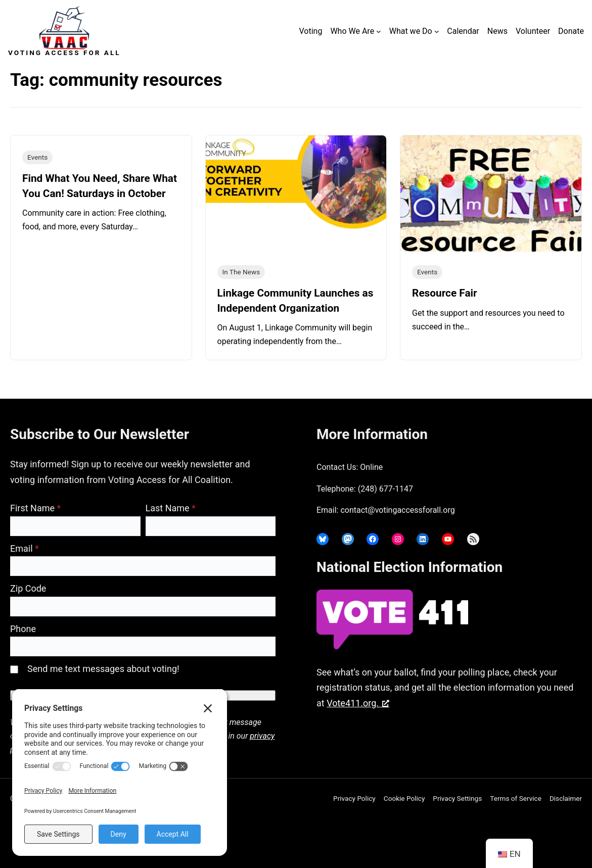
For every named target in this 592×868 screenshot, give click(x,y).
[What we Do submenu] (437, 31)
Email (25, 548)
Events (37, 157)
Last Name (171, 508)
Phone (23, 629)
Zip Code (28, 588)
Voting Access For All (64, 53)
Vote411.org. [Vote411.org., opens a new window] (358, 703)
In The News (241, 272)
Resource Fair (445, 293)
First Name (35, 508)
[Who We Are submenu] (379, 31)
